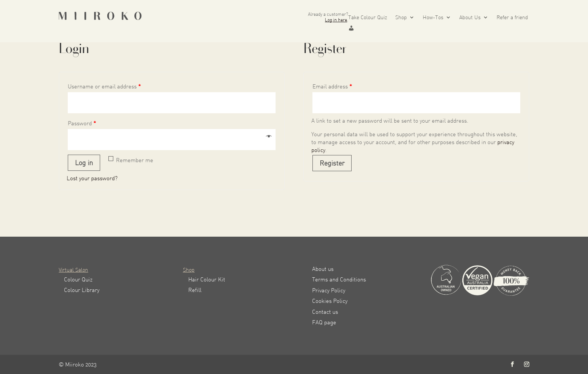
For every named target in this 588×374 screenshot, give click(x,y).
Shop (401, 17)
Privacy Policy (329, 290)
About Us (470, 17)
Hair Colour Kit (207, 279)
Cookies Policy (330, 301)
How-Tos (433, 17)
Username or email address (104, 86)
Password (82, 123)
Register (332, 163)
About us (323, 269)
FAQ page (324, 322)
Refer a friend (512, 17)
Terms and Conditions (339, 279)
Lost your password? (92, 178)
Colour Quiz (78, 279)
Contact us (325, 312)
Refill (195, 290)
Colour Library (82, 290)
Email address (332, 86)
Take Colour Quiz (368, 17)
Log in (84, 163)
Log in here (336, 20)
